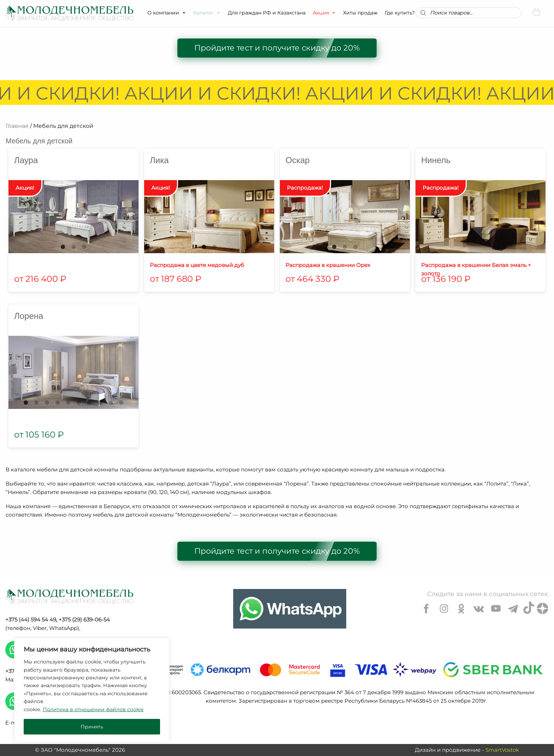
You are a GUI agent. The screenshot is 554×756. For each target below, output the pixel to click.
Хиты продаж (360, 13)
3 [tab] (84, 247)
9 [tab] (111, 403)
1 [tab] (63, 247)
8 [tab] (100, 403)
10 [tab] (121, 403)
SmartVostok (502, 750)
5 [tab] (68, 403)
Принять (92, 727)
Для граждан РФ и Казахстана (267, 13)
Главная (17, 126)
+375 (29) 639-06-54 (84, 620)
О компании (167, 13)
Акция (324, 13)
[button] (184, 13)
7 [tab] (89, 403)
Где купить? (400, 13)
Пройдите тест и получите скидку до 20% (277, 48)
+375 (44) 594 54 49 (31, 620)
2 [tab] (73, 247)
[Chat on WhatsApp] (290, 609)
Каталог (207, 13)
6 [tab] (79, 403)
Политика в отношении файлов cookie (93, 709)
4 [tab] (58, 403)
